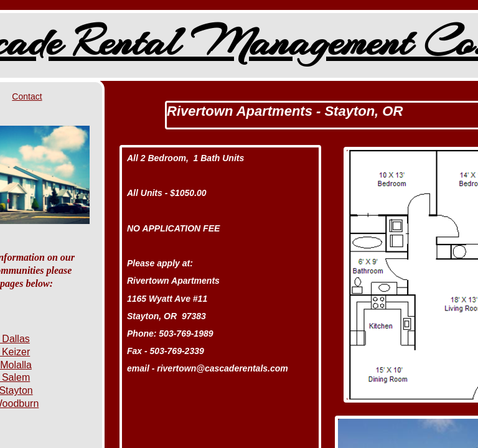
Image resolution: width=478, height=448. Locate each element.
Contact (27, 96)
